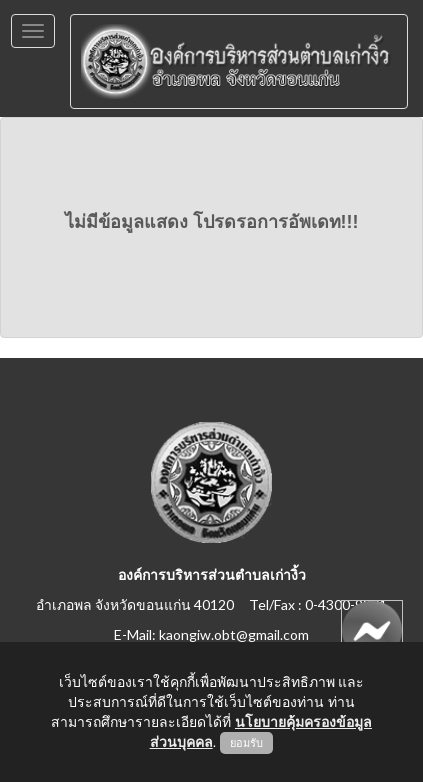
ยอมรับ (246, 743)
